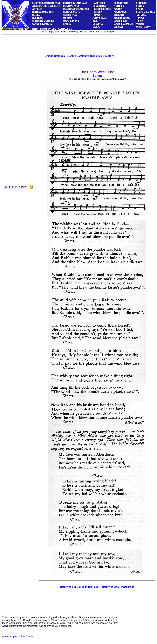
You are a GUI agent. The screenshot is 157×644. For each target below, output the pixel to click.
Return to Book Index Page (118, 587)
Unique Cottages (55, 56)
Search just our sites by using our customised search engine (79, 32)
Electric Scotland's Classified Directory (90, 56)
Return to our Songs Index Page (79, 587)
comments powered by (17, 636)
